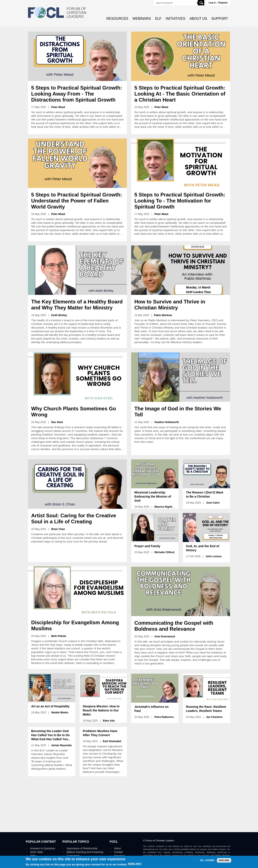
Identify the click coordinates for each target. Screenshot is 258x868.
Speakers (119, 856)
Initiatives (175, 19)
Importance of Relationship (82, 848)
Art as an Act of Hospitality (50, 706)
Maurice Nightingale (167, 507)
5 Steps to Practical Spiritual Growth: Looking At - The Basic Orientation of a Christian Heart (180, 94)
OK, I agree (207, 862)
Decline (224, 862)
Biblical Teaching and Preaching (85, 852)
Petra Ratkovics (164, 717)
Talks (33, 856)
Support (220, 19)
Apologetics (73, 856)
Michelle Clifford (164, 552)
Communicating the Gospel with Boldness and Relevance (174, 626)
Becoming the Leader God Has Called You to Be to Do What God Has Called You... (51, 735)
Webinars (142, 19)
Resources (117, 19)
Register (223, 3)
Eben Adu (109, 721)
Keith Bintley (59, 315)
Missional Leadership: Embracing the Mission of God (153, 496)
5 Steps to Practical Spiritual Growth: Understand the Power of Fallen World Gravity (77, 201)
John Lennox (214, 556)
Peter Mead (58, 107)
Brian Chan (58, 529)
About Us (198, 19)
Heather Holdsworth (167, 422)
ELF (158, 19)
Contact (118, 852)
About (117, 848)
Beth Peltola (59, 636)
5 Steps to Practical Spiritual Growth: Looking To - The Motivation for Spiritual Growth (180, 201)
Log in (212, 3)
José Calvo (213, 503)
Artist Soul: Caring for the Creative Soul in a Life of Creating (74, 519)
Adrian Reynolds (61, 745)
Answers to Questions (43, 848)
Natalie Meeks (60, 713)
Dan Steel (57, 422)
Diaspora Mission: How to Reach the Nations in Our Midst (101, 710)
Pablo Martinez (163, 315)
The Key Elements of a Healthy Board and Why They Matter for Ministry (77, 305)
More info (135, 865)
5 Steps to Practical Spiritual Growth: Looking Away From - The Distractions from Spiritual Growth (77, 94)
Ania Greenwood (165, 637)
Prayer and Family (147, 546)
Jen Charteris (214, 717)
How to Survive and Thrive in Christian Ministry (170, 305)
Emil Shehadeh (112, 741)
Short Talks (36, 852)
